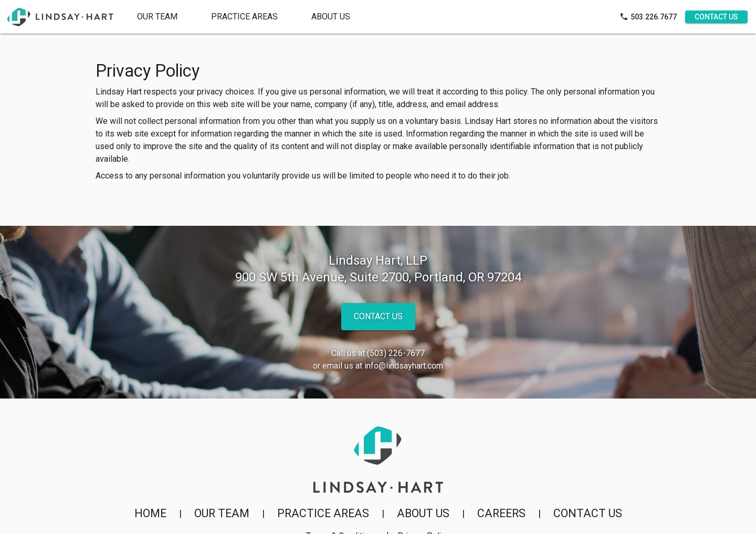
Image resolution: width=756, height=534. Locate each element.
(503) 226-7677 (396, 353)
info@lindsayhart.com (404, 366)
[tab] (244, 17)
